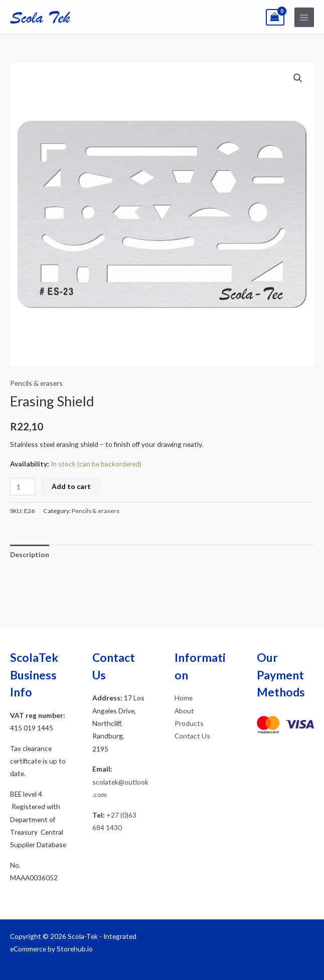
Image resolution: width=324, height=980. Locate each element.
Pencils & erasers (36, 383)
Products (189, 723)
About (184, 711)
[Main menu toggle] (304, 17)
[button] (298, 78)
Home (184, 698)
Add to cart (71, 486)
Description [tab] (30, 554)
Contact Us (192, 736)
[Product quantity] (23, 487)
